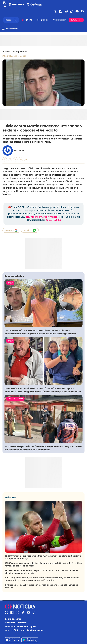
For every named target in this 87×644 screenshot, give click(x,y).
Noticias (6, 51)
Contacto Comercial (16, 623)
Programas (43, 20)
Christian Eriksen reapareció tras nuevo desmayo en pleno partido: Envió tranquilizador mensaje (43, 557)
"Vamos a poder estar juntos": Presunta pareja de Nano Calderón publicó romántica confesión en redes (43, 564)
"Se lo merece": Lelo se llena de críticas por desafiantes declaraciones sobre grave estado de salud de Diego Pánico (40, 332)
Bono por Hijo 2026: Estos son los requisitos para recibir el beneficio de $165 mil (42, 586)
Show (10, 283)
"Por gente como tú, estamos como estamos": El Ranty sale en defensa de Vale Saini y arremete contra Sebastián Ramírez (42, 579)
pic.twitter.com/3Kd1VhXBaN (41, 217)
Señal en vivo (76, 20)
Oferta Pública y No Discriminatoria (24, 630)
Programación (59, 20)
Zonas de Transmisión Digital (21, 627)
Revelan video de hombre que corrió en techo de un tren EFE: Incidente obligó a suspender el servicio (42, 572)
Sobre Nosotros (13, 619)
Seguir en (11, 230)
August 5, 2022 (53, 220)
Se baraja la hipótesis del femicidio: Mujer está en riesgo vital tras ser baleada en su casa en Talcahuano (43, 448)
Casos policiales (20, 51)
